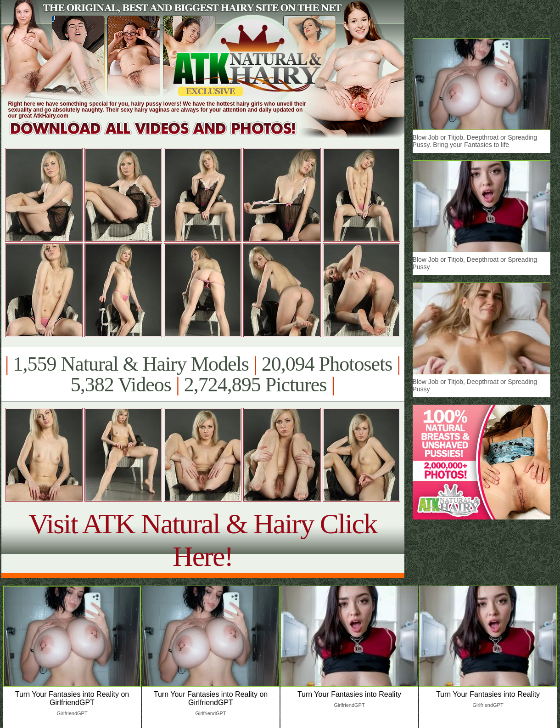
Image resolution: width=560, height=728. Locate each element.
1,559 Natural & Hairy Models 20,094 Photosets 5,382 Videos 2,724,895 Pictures (203, 374)
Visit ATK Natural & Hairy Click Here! (203, 540)
